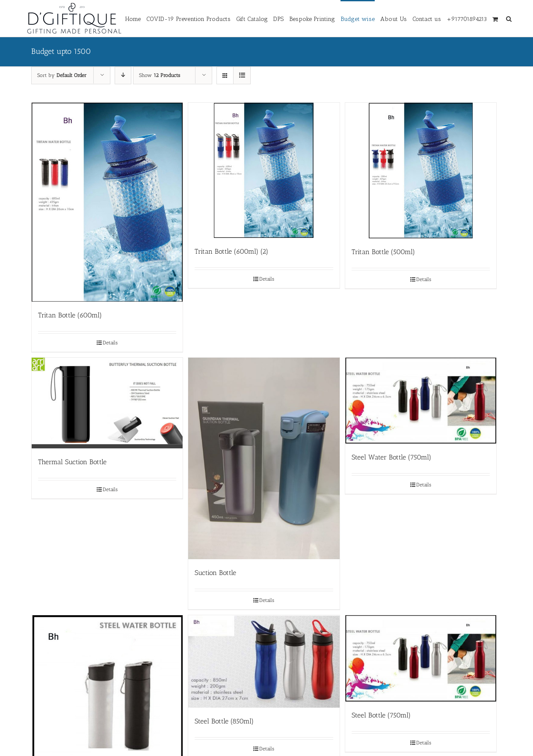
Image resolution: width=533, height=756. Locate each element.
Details (110, 343)
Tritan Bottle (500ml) (383, 252)
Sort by (62, 75)
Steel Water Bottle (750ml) (391, 457)
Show (160, 75)
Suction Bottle (215, 573)
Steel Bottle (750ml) (381, 715)
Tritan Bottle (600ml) (70, 315)
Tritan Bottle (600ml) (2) (231, 251)
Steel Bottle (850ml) (224, 721)
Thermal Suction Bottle (72, 462)
